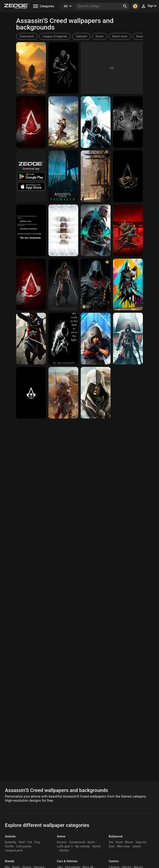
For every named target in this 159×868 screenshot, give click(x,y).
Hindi (119, 842)
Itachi (91, 842)
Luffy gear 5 (65, 846)
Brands (10, 861)
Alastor (64, 850)
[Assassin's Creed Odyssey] (63, 122)
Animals (10, 836)
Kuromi (62, 842)
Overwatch (27, 36)
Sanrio (96, 846)
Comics (114, 861)
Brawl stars (120, 36)
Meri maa (123, 846)
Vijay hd (141, 842)
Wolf (22, 842)
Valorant (81, 36)
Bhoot (129, 842)
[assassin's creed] (63, 393)
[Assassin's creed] (31, 68)
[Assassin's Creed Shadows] (128, 230)
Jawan (136, 846)
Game (140, 36)
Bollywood (116, 836)
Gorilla (9, 846)
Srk (111, 842)
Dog (37, 842)
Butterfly (11, 842)
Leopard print (14, 850)
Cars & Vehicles (67, 861)
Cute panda (24, 846)
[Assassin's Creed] (31, 122)
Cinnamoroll (77, 842)
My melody (82, 846)
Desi (112, 846)
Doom (100, 36)
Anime (61, 836)
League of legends (55, 36)
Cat (30, 842)
